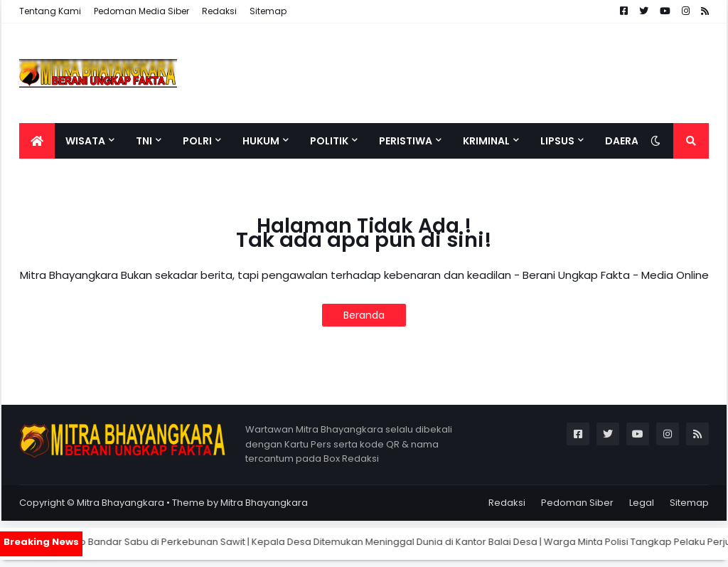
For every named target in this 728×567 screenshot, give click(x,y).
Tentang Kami (50, 11)
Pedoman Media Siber (141, 11)
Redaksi (219, 11)
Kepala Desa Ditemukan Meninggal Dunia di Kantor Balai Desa (407, 542)
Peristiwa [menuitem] (406, 141)
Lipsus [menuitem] (557, 141)
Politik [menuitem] (329, 141)
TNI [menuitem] (144, 141)
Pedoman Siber (577, 503)
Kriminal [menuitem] (486, 141)
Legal (642, 503)
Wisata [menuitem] (85, 141)
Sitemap (268, 11)
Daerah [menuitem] (625, 141)
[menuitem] (37, 141)
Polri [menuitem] (197, 141)
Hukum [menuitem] (261, 141)
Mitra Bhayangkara (121, 503)
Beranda (364, 315)
